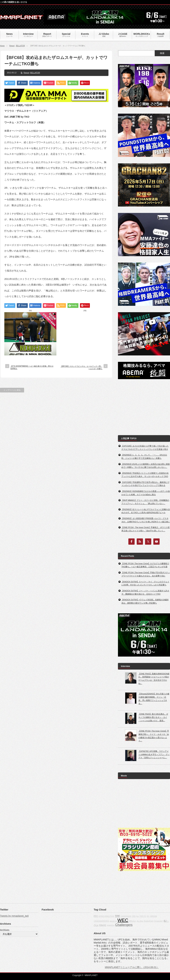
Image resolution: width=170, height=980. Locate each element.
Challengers (124, 925)
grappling (111, 925)
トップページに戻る (12, 390)
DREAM (154, 916)
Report (12, 46)
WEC (123, 920)
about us (113, 921)
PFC (96, 916)
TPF (118, 916)
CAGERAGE (126, 916)
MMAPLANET (91, 975)
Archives (5, 930)
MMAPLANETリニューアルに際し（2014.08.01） (132, 967)
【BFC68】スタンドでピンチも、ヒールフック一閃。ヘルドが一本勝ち (81, 367)
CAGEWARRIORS (101, 921)
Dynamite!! (159, 921)
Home (2, 46)
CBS (134, 916)
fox (138, 916)
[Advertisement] (85, 334)
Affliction (132, 921)
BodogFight (149, 921)
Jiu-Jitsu (140, 921)
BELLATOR (20, 46)
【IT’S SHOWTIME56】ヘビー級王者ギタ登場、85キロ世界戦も (32, 367)
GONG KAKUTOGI (106, 916)
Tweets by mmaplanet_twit (14, 916)
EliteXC (103, 925)
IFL (148, 916)
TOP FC (143, 916)
